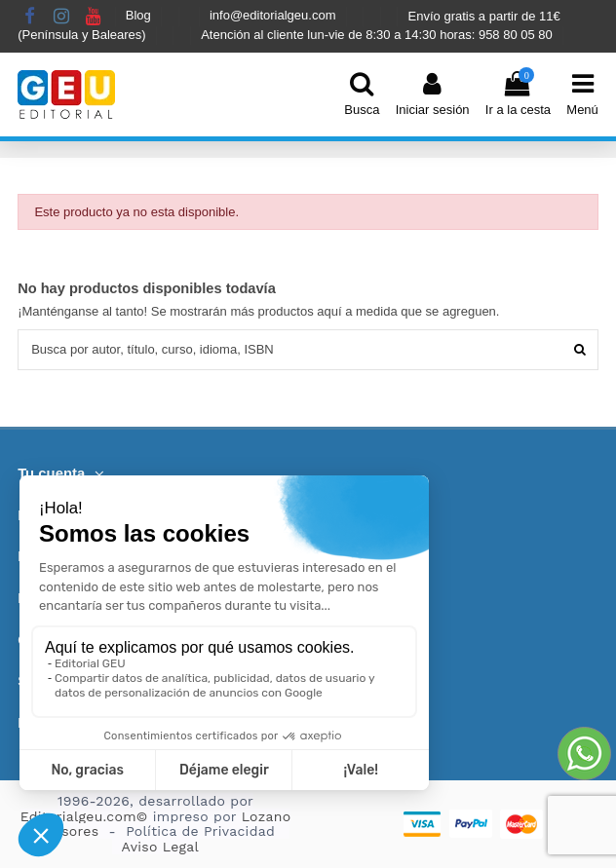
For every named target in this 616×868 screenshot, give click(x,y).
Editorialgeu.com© (84, 816)
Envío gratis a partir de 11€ (484, 16)
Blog (140, 16)
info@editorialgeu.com (274, 16)
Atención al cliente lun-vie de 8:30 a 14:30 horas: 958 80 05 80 (378, 35)
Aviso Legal (161, 847)
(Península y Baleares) (83, 35)
